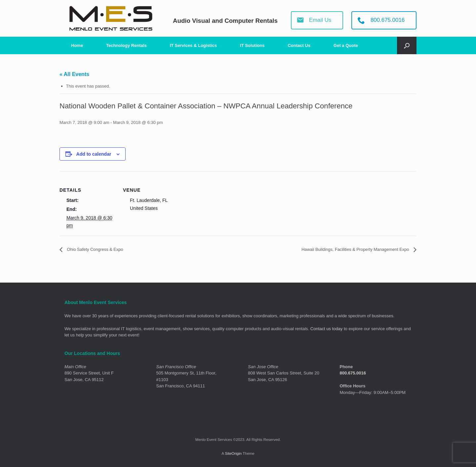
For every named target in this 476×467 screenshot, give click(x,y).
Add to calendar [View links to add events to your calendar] (94, 154)
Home (77, 45)
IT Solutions (252, 45)
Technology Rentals (126, 45)
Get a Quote (346, 45)
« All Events (74, 74)
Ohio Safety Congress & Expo (102, 250)
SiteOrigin (233, 454)
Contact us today (327, 329)
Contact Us (299, 45)
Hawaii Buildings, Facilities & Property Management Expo (342, 250)
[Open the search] (407, 45)
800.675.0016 (353, 373)
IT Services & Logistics (193, 45)
